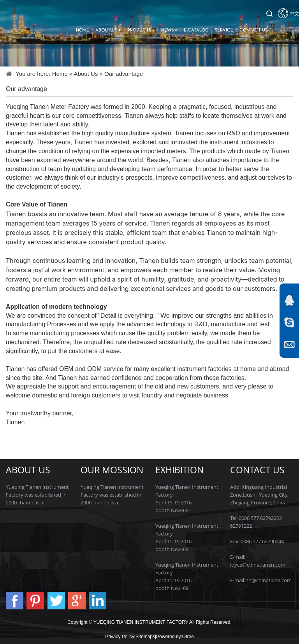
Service (224, 30)
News (169, 30)
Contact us (253, 30)
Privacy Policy (120, 637)
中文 (294, 14)
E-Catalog (196, 30)
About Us (108, 30)
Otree (188, 637)
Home (83, 30)
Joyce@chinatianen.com (258, 565)
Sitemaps (145, 637)
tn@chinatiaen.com (269, 580)
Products (141, 30)
